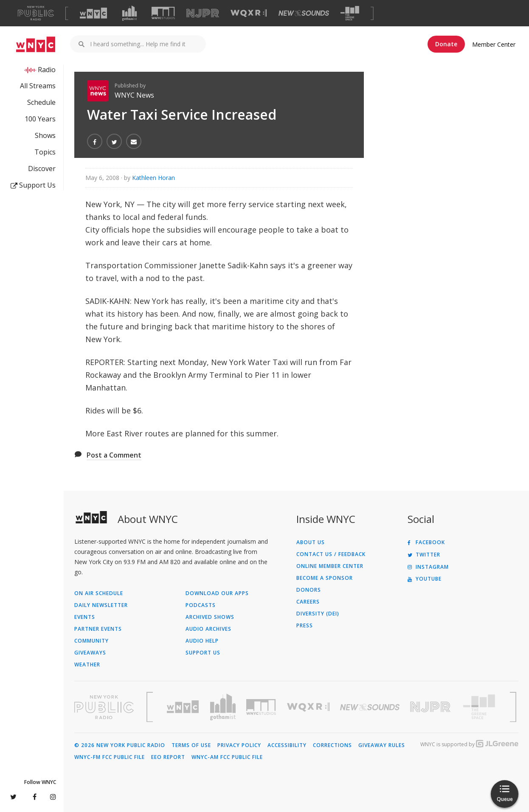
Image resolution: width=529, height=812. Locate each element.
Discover (42, 169)
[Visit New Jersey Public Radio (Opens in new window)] (431, 707)
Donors (309, 590)
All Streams (38, 86)
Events (85, 617)
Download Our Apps (217, 593)
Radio (47, 70)
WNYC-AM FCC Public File (227, 757)
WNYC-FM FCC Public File (110, 757)
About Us (311, 542)
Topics (45, 152)
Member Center (494, 44)
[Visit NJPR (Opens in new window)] (203, 13)
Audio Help (202, 641)
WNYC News (134, 95)
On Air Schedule (99, 593)
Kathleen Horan (153, 178)
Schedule (41, 102)
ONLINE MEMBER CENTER (330, 566)
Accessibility (287, 745)
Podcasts (201, 605)
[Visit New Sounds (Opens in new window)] (304, 13)
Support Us (33, 185)
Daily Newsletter (101, 605)
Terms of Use (191, 745)
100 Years (40, 119)
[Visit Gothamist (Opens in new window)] (129, 13)
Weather (87, 665)
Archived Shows (210, 617)
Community (91, 641)
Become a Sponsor (325, 578)
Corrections (332, 745)
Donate (446, 44)
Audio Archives (208, 629)
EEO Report (168, 757)
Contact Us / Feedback (331, 554)
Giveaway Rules (382, 745)
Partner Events (98, 629)
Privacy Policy (239, 745)
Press (305, 626)
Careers (308, 602)
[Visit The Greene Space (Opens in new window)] (350, 13)
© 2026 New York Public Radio (120, 745)
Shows (45, 135)
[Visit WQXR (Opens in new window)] (249, 13)
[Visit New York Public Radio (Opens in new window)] (104, 707)
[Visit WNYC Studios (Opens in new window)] (163, 13)
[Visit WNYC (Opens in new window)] (93, 13)
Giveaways (90, 653)
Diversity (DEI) (318, 614)
